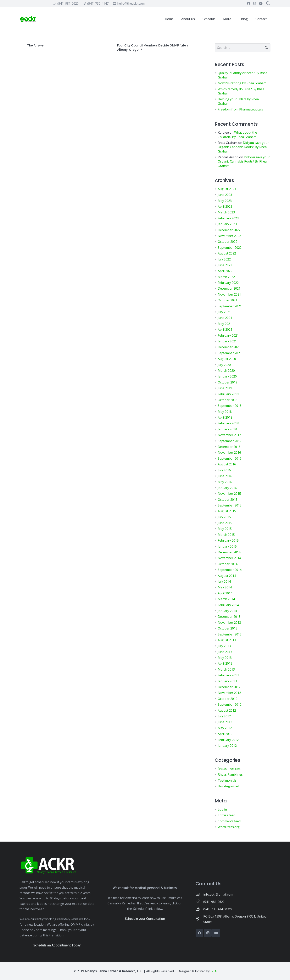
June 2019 (225, 388)
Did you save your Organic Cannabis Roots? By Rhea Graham (243, 147)
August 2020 (227, 359)
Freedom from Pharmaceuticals (240, 109)
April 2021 (225, 329)
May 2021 (225, 324)
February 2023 (228, 218)
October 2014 (228, 564)
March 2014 (226, 599)
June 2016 (225, 476)
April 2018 (225, 417)
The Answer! (36, 45)
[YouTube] (261, 3)
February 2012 (228, 740)
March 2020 (226, 371)
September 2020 (230, 353)
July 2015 (224, 517)
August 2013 (227, 640)
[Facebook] (248, 3)
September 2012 (230, 704)
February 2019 (228, 394)
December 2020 (229, 347)
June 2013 (225, 652)
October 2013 (228, 628)
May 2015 (225, 529)
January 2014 (227, 611)
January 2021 (227, 341)
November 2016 (229, 453)
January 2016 (227, 488)
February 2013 (228, 675)
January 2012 (227, 746)
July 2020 (224, 365)
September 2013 (230, 634)
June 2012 (225, 722)
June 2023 (225, 195)
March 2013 (226, 669)
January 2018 (227, 429)
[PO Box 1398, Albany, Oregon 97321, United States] (199, 919)
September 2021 (230, 306)
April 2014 (225, 593)
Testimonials (227, 780)
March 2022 (226, 277)
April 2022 (225, 271)
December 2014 (229, 552)
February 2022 (228, 283)
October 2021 (228, 300)
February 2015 (228, 540)
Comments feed (229, 821)
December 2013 (229, 617)
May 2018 (225, 412)
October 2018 (228, 400)
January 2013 (227, 681)
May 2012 (225, 728)
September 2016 (230, 458)
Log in (222, 809)
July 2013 (224, 646)
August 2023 (227, 189)
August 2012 (227, 710)
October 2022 (228, 242)
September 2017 (230, 441)
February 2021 (228, 335)
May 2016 (225, 482)
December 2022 (229, 230)
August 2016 (227, 464)
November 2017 (229, 435)
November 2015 (229, 494)
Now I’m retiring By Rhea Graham (242, 83)
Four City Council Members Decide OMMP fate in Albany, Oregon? (153, 48)
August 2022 (227, 253)
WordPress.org (229, 827)
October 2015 (228, 500)
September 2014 (230, 570)
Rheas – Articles (229, 769)
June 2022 (225, 265)
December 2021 (229, 288)
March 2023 (226, 212)
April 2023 (225, 206)
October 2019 (228, 382)
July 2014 (224, 581)
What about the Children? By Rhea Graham (237, 135)
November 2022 (229, 236)
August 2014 (227, 576)
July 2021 (224, 312)
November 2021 (229, 294)
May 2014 (225, 587)
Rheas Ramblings (230, 774)
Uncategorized (228, 786)
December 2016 (229, 447)
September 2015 (230, 505)
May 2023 (225, 201)
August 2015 (227, 511)
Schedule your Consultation (145, 919)
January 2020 (227, 376)
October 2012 (228, 699)
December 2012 (229, 687)
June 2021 (225, 318)
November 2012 (229, 693)
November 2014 (229, 558)
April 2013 (225, 663)
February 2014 (228, 605)
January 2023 (227, 224)
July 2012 (224, 716)
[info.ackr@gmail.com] (199, 894)
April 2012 (225, 734)
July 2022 (224, 259)
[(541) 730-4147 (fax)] (199, 909)
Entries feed (226, 815)
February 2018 (228, 423)
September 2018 (230, 406)
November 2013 (229, 623)
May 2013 (225, 658)
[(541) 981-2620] (199, 902)
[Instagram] (255, 3)
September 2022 (230, 248)
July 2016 (224, 470)
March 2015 (226, 535)
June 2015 (225, 523)
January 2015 (227, 546)
